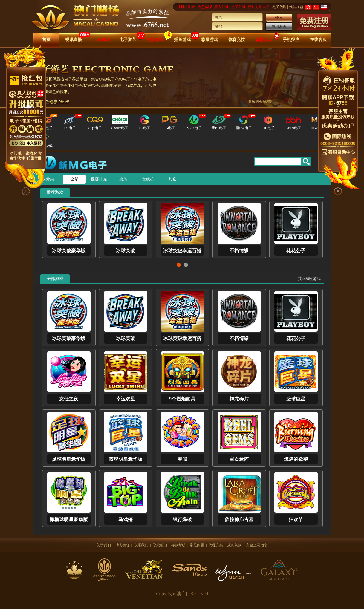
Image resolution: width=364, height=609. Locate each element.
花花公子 (296, 251)
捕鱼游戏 (182, 40)
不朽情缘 (239, 251)
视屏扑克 (99, 179)
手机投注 (291, 40)
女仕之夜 (69, 399)
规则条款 (234, 545)
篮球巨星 (296, 399)
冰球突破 (126, 251)
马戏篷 (126, 520)
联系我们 (141, 545)
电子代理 (279, 7)
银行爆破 (182, 520)
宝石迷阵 (239, 459)
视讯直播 (74, 40)
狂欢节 (296, 520)
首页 (46, 40)
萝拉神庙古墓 (239, 520)
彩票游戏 (209, 40)
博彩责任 (123, 545)
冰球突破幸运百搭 (182, 251)
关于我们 (104, 545)
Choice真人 (101, 40)
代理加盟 (296, 7)
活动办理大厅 (259, 7)
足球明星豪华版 (69, 459)
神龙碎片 (239, 399)
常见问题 (197, 545)
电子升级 (238, 7)
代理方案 (216, 545)
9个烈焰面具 (182, 399)
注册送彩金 (186, 7)
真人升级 (221, 7)
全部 (74, 179)
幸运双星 (126, 399)
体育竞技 (237, 40)
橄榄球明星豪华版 (69, 520)
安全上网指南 (257, 545)
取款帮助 (160, 545)
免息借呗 (205, 7)
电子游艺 (128, 40)
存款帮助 (178, 545)
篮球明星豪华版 (126, 459)
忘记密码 (279, 27)
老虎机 (148, 179)
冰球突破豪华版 (69, 251)
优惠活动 (264, 40)
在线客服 (318, 40)
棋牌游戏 (155, 40)
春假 (182, 459)
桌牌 (123, 179)
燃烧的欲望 (296, 459)
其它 (172, 179)
